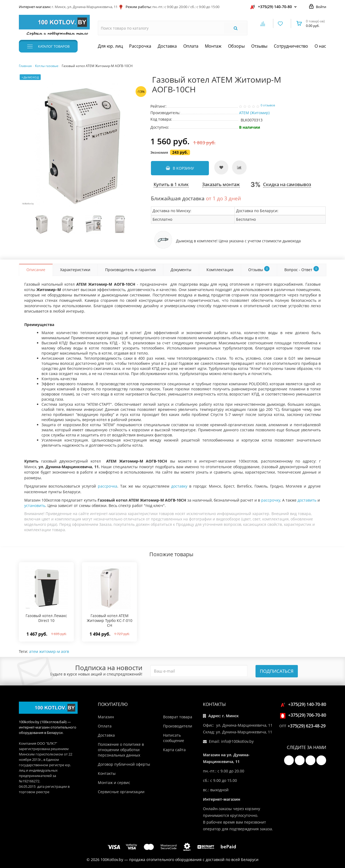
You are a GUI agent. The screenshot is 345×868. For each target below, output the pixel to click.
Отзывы (259, 46)
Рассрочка (140, 46)
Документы (181, 270)
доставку (179, 486)
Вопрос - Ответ (302, 269)
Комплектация (220, 270)
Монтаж (213, 46)
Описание (36, 270)
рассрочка (108, 486)
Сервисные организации (121, 792)
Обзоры (236, 46)
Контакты (107, 773)
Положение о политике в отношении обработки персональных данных (121, 750)
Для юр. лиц (110, 46)
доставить (307, 500)
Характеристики (75, 270)
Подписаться (277, 671)
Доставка (167, 46)
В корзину (180, 168)
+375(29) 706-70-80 (304, 715)
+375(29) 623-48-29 (307, 726)
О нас (320, 46)
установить (35, 505)
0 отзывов (268, 105)
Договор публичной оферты (124, 764)
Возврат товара (178, 717)
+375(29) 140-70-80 (275, 7)
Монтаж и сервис (114, 783)
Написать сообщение (174, 738)
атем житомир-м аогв (49, 651)
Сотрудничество (291, 46)
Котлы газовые (47, 66)
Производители (178, 726)
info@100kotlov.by (237, 741)
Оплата (191, 46)
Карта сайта (174, 750)
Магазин (106, 717)
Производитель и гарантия (130, 270)
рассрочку (271, 500)
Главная (25, 66)
